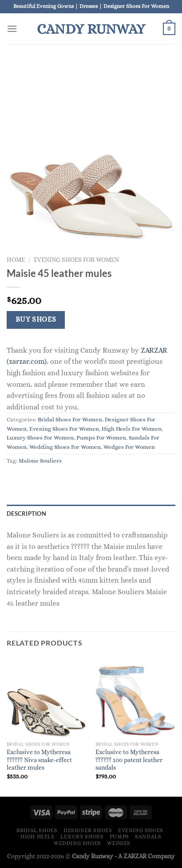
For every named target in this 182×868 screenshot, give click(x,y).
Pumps (119, 837)
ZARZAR (135, 856)
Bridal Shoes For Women (70, 419)
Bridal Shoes (37, 830)
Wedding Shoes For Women (65, 447)
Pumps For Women (101, 438)
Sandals (148, 837)
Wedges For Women (129, 447)
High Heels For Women (132, 429)
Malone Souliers (40, 461)
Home (16, 260)
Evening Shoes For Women (76, 260)
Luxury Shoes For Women (40, 438)
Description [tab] (26, 514)
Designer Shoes (88, 830)
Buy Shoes (36, 319)
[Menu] (12, 29)
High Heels (37, 837)
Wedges (119, 843)
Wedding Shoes (77, 843)
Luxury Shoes (82, 837)
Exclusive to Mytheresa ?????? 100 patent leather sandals (129, 760)
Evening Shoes (141, 830)
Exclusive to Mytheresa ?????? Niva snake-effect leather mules (39, 760)
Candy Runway (91, 29)
